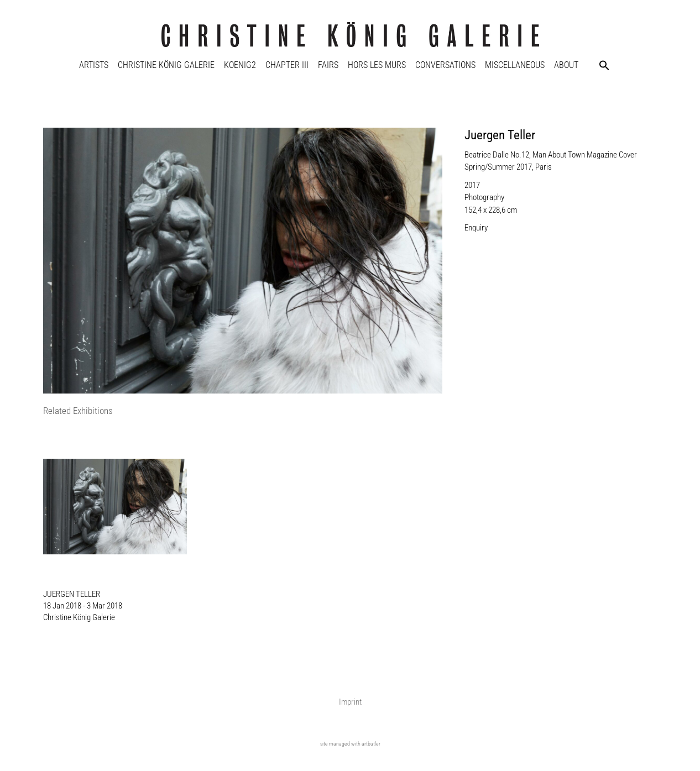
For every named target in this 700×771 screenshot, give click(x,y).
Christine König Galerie (166, 65)
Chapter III (287, 65)
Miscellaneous (515, 65)
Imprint (350, 702)
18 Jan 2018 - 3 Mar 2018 (83, 606)
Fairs (328, 65)
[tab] (78, 411)
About (566, 65)
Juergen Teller (500, 135)
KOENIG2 (240, 65)
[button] (604, 65)
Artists (94, 65)
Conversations (445, 65)
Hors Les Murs (377, 65)
